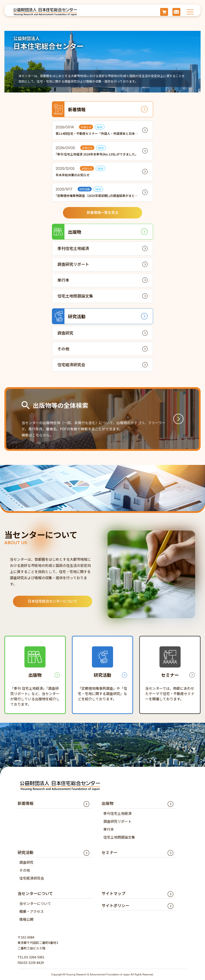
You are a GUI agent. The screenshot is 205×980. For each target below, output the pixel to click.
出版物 (67, 232)
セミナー (110, 852)
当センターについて (35, 903)
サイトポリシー (115, 905)
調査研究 (65, 333)
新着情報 (69, 109)
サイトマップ (113, 893)
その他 (63, 349)
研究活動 (69, 316)
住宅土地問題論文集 (75, 296)
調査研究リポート (73, 264)
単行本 (63, 280)
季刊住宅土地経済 (73, 248)
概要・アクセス (32, 911)
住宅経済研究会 (71, 364)
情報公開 (26, 919)
